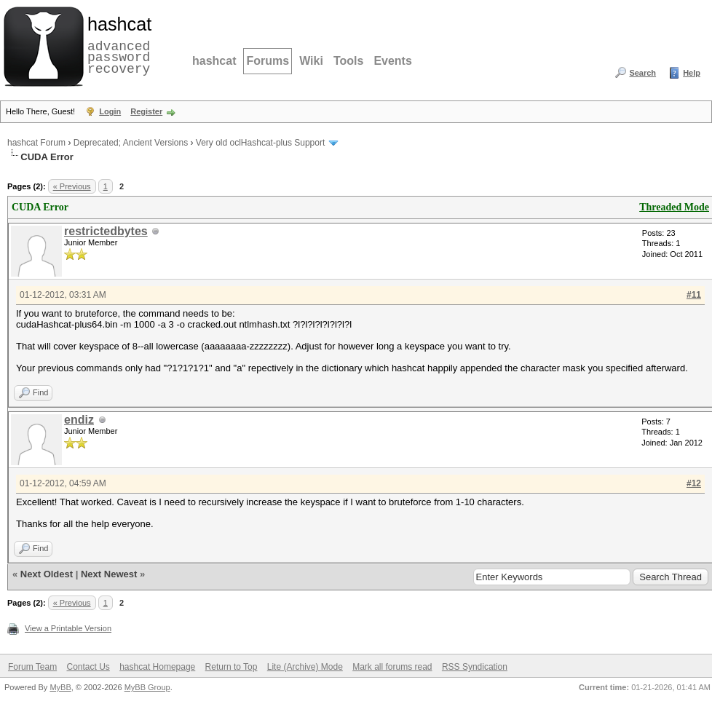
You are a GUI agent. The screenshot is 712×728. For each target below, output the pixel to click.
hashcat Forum (36, 143)
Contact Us (88, 667)
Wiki (311, 61)
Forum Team (32, 667)
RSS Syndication (475, 667)
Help (692, 73)
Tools (348, 61)
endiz (79, 420)
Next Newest (109, 574)
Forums (268, 61)
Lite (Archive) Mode (305, 667)
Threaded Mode (674, 207)
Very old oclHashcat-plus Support (260, 143)
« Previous (72, 186)
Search (642, 73)
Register (146, 111)
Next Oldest (47, 574)
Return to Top (232, 667)
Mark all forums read (392, 667)
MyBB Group (147, 687)
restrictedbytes (106, 231)
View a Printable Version (68, 628)
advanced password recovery (116, 44)
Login (110, 111)
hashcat (214, 61)
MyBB (60, 687)
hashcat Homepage (157, 667)
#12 (694, 483)
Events (392, 61)
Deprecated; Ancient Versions (131, 143)
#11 (694, 295)
